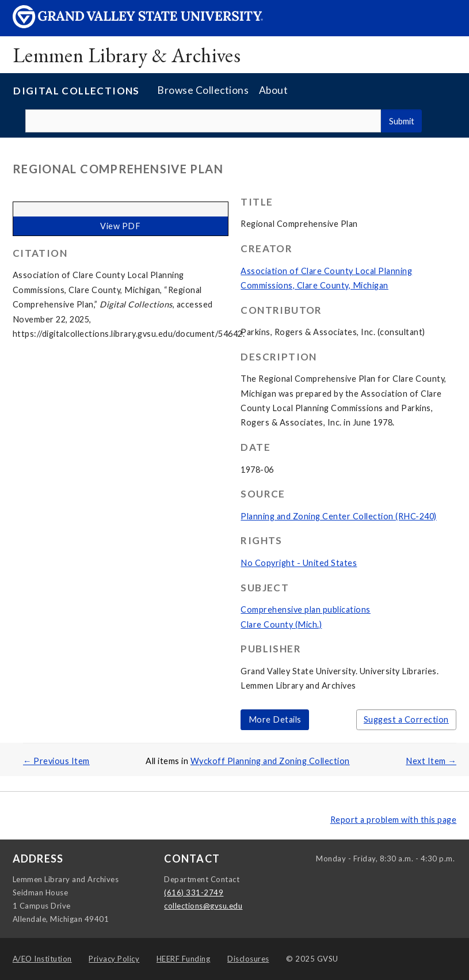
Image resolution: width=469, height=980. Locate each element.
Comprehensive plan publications (306, 609)
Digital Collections (77, 91)
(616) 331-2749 (194, 892)
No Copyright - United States (299, 563)
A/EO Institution (42, 959)
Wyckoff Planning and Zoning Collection (270, 761)
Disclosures (248, 959)
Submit (402, 121)
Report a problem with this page (394, 820)
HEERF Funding (184, 959)
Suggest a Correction (406, 719)
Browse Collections (203, 90)
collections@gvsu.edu (203, 906)
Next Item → (431, 761)
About (274, 90)
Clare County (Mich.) (281, 624)
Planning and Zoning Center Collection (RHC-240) (339, 516)
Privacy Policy (114, 959)
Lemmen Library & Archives (127, 55)
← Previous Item (56, 761)
